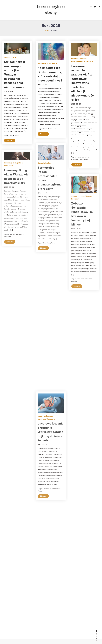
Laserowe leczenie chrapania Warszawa (47, 421)
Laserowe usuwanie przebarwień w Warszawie (82, 60)
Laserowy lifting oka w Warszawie (14, 167)
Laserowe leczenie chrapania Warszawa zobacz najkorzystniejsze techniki (51, 435)
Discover (10, 140)
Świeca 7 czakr (10, 57)
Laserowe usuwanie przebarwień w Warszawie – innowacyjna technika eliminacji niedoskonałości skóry (83, 83)
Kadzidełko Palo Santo (47, 63)
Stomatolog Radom (46, 166)
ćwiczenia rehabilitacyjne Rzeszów (82, 201)
